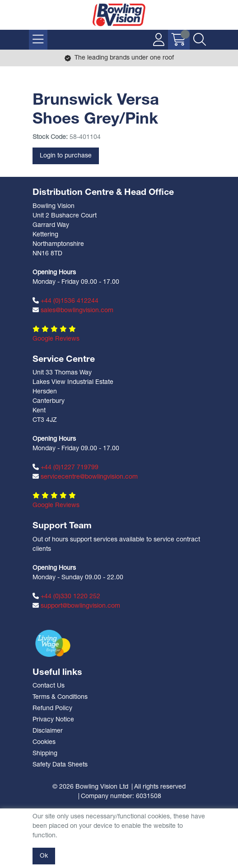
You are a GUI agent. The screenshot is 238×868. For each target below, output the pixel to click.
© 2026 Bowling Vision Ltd (90, 787)
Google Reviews (56, 339)
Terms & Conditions (60, 697)
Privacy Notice (53, 720)
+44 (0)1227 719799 (65, 467)
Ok (44, 856)
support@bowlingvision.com (76, 606)
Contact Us (49, 686)
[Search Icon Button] (200, 40)
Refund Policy (52, 709)
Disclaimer (48, 731)
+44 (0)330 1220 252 (66, 596)
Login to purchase (66, 156)
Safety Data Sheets (60, 765)
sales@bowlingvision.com (73, 310)
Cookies (44, 742)
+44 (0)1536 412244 (65, 301)
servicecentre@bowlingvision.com (85, 477)
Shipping (45, 754)
